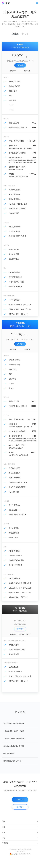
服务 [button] (20, 835)
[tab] (20, 830)
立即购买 (20, 65)
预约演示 (13, 71)
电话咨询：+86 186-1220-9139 (20, 643)
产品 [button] (20, 830)
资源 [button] (20, 841)
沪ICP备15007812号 (20, 860)
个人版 (25, 34)
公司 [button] (20, 846)
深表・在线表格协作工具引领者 (6, 3)
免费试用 (27, 71)
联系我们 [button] (20, 852)
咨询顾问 (20, 637)
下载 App (20, 808)
